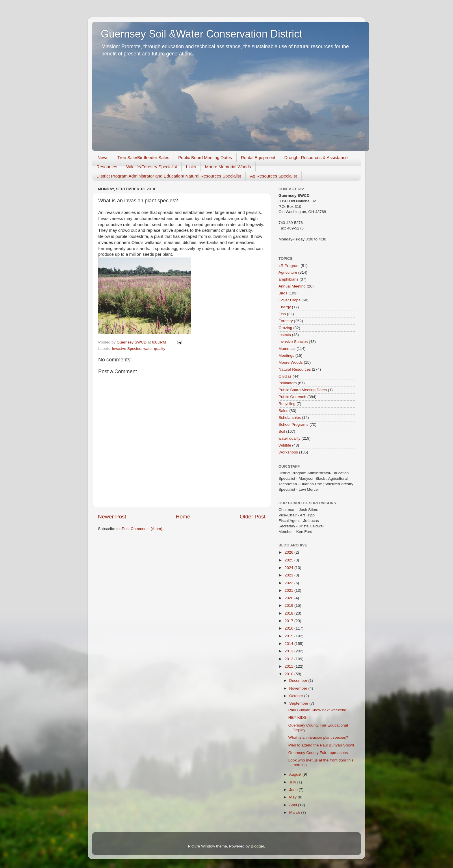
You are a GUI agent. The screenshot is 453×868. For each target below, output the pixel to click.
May (293, 797)
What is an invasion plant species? (318, 737)
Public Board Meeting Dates (205, 157)
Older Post (253, 517)
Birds (283, 293)
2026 (289, 552)
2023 (289, 575)
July (293, 782)
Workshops (288, 452)
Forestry (286, 321)
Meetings (286, 355)
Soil (282, 431)
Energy (285, 307)
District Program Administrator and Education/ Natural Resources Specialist (169, 176)
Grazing (285, 328)
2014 (289, 644)
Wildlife (285, 445)
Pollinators (288, 383)
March (295, 812)
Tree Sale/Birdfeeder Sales (143, 157)
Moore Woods (291, 362)
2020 (289, 598)
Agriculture (288, 272)
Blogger (257, 846)
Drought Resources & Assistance (316, 157)
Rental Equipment (258, 157)
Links (191, 167)
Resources (107, 167)
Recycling (287, 404)
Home (183, 517)
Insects (285, 335)
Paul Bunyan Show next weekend (317, 710)
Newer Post (112, 517)
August (296, 774)
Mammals (287, 349)
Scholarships (290, 418)
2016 (289, 628)
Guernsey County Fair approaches (318, 753)
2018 (289, 613)
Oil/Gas (285, 376)
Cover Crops (289, 300)
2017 (289, 621)
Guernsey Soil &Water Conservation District (202, 34)
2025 (289, 560)
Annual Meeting (292, 286)
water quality (154, 349)
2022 (289, 583)
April (294, 805)
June (294, 790)
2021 (289, 590)
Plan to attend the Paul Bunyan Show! (321, 745)
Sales (283, 411)
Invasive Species (126, 349)
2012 (289, 659)
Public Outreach (292, 397)
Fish (282, 314)
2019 (289, 605)
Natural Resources (295, 369)
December (299, 681)
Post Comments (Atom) (142, 529)
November (299, 688)
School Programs (294, 424)
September (299, 703)
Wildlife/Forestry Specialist (152, 167)
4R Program (289, 266)
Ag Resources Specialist (273, 176)
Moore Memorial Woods (228, 167)
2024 (289, 568)
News (103, 157)
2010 (289, 674)
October (297, 696)
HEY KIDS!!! (299, 717)
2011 (289, 666)
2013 (289, 651)
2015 (289, 636)
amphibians (288, 279)
